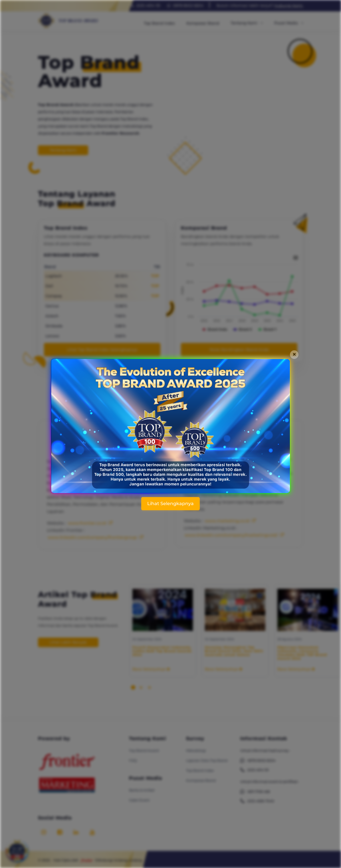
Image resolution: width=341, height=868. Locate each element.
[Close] (294, 355)
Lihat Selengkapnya (170, 504)
